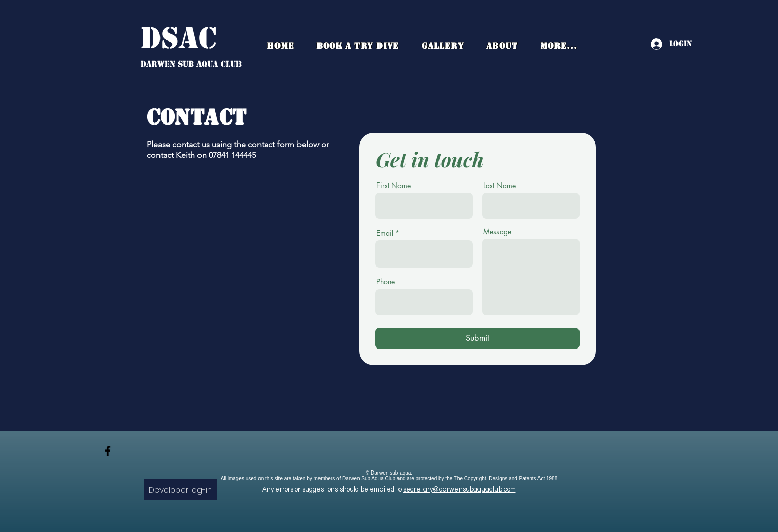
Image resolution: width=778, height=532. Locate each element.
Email (385, 233)
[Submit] (477, 338)
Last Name (500, 186)
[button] (502, 46)
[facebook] (108, 451)
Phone (386, 282)
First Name (394, 186)
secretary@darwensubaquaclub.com (460, 489)
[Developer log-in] (181, 489)
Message (497, 232)
